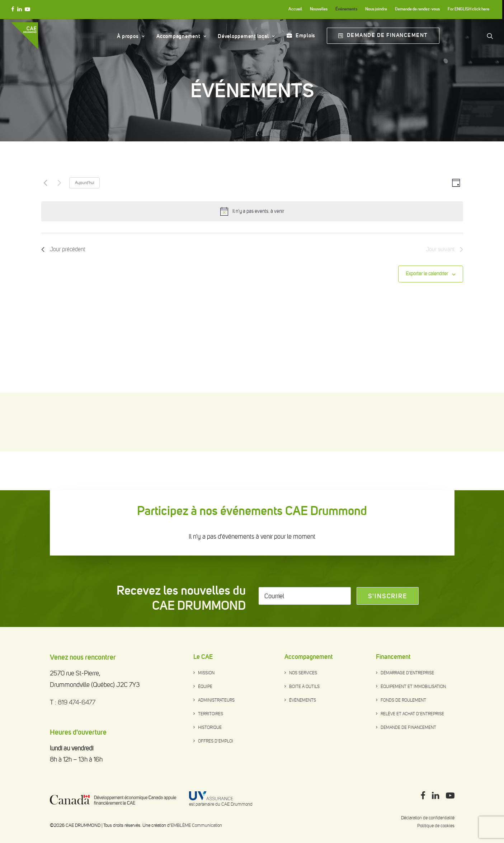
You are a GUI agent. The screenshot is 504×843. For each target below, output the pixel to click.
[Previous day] (46, 242)
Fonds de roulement (403, 700)
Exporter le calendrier (427, 332)
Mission (206, 673)
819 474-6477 (77, 702)
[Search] (490, 36)
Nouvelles (319, 9)
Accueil (295, 9)
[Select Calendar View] (456, 242)
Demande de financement (408, 727)
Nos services (303, 673)
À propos (131, 36)
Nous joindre (376, 9)
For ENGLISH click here (468, 9)
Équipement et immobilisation (413, 687)
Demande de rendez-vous (417, 9)
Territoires (211, 714)
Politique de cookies (436, 826)
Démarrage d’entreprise (407, 673)
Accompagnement (181, 36)
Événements (346, 9)
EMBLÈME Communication (196, 825)
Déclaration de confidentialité (428, 818)
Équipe (205, 687)
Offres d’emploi (216, 741)
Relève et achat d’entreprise (412, 714)
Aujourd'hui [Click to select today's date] (84, 242)
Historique (210, 727)
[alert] (258, 270)
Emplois (305, 36)
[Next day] (60, 242)
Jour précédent (63, 308)
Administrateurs (216, 700)
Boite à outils (304, 687)
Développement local (246, 36)
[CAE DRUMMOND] (25, 36)
